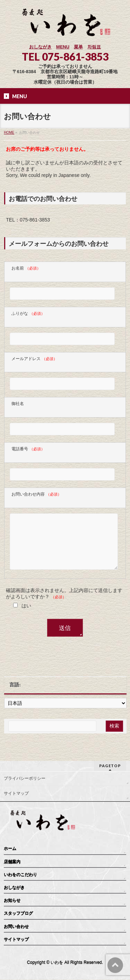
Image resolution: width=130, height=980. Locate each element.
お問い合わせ (16, 927)
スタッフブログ (18, 914)
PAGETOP (110, 766)
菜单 (78, 47)
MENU (63, 47)
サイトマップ (16, 794)
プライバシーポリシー (25, 779)
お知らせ (12, 901)
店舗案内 (12, 862)
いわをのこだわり (20, 875)
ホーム (10, 849)
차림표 (94, 47)
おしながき (40, 47)
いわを (57, 963)
